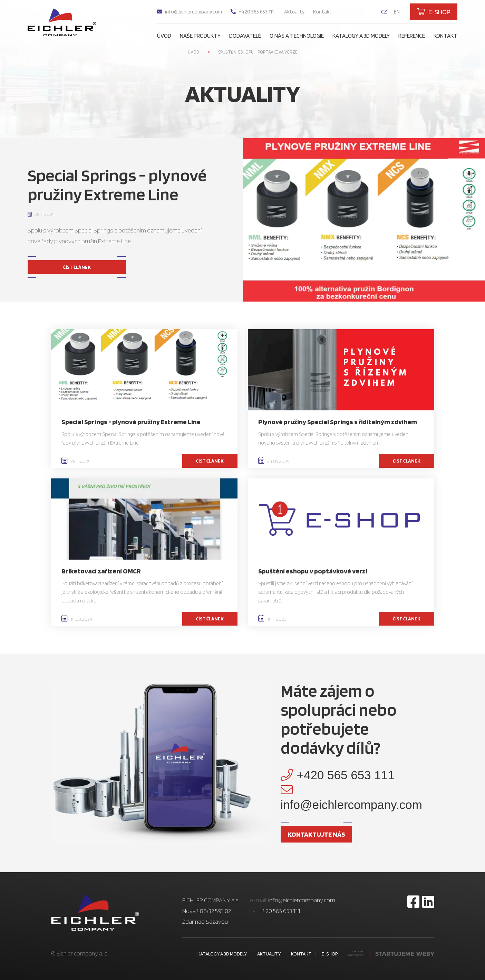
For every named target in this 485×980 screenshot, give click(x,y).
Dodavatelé (245, 36)
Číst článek (210, 461)
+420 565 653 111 (252, 12)
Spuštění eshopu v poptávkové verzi (313, 571)
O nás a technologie (297, 36)
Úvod (164, 36)
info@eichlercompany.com (190, 12)
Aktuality (294, 12)
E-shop (434, 12)
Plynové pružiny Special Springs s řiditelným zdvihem (338, 422)
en (397, 12)
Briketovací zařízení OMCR (101, 571)
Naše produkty (200, 36)
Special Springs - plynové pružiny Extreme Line (131, 422)
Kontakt (322, 12)
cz (384, 12)
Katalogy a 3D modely (361, 36)
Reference (412, 36)
